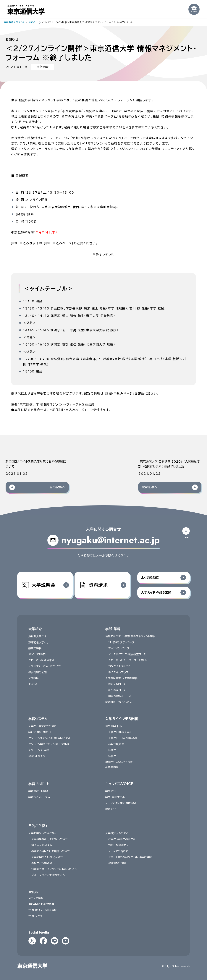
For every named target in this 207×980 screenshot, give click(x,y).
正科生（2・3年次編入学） (123, 738)
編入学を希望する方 (43, 845)
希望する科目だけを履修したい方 (50, 851)
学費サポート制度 (38, 791)
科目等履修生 (116, 744)
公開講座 (34, 678)
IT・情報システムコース (121, 642)
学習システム (38, 719)
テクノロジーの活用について (45, 666)
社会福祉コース (117, 690)
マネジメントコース (119, 648)
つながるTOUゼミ (119, 666)
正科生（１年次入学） (120, 732)
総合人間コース (117, 684)
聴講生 (112, 750)
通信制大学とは (37, 636)
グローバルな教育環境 (41, 660)
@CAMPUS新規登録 (41, 904)
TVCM (33, 684)
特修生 (112, 756)
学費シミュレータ (39, 797)
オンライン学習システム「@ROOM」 (49, 744)
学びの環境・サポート (40, 732)
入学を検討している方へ (42, 833)
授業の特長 (35, 648)
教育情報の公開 (38, 672)
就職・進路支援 (37, 756)
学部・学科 (113, 629)
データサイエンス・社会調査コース (127, 654)
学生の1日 (111, 791)
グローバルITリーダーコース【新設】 (128, 660)
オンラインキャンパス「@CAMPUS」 (49, 738)
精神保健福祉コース (120, 696)
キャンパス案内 (37, 654)
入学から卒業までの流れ (43, 726)
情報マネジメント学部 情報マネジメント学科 (130, 636)
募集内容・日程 (114, 726)
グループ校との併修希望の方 (48, 875)
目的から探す (38, 826)
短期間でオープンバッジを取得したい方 (54, 869)
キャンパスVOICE (119, 784)
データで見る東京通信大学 (121, 803)
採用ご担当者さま (119, 845)
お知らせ (34, 892)
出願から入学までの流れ (119, 762)
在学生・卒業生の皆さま (122, 839)
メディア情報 (36, 898)
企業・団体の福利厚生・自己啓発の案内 (130, 857)
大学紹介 (35, 629)
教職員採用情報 (117, 863)
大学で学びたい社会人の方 (47, 857)
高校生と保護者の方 (43, 863)
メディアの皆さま (118, 851)
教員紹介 (111, 809)
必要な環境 (112, 767)
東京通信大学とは (39, 642)
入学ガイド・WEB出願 (122, 719)
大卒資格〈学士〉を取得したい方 (49, 839)
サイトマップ (35, 916)
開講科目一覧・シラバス (119, 702)
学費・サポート (39, 784)
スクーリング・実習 (39, 750)
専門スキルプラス (118, 672)
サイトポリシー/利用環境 (42, 910)
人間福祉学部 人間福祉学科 (121, 678)
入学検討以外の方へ (117, 833)
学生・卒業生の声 (115, 797)
